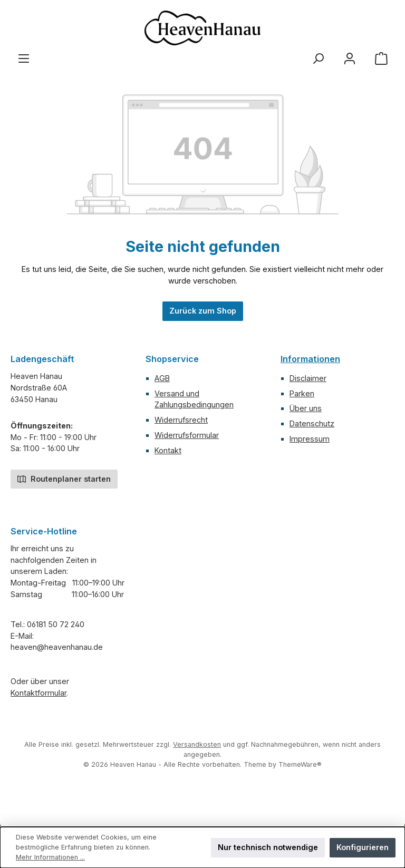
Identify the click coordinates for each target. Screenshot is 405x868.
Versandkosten (197, 744)
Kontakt (168, 450)
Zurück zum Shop (203, 311)
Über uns (306, 408)
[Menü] (24, 58)
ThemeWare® (300, 764)
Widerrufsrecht (181, 420)
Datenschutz (312, 423)
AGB (162, 378)
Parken (302, 393)
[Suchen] (318, 58)
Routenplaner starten (64, 478)
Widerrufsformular (187, 435)
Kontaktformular (38, 693)
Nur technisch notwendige (268, 847)
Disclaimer (308, 378)
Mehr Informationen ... (50, 857)
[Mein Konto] (350, 58)
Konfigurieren (363, 847)
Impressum (310, 439)
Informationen (310, 359)
